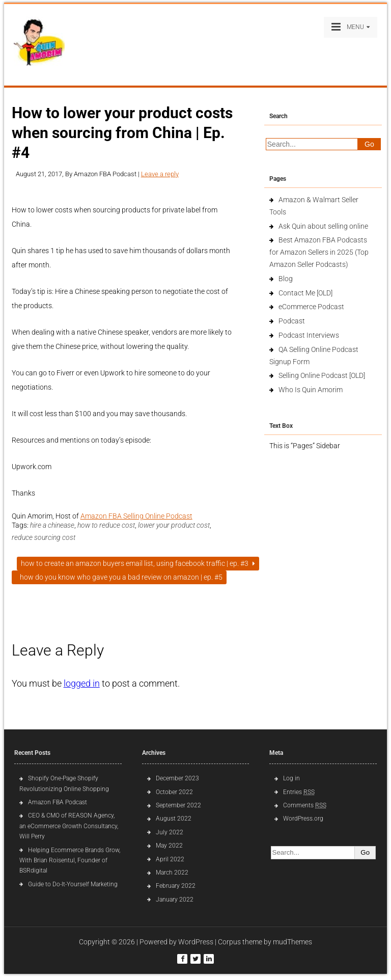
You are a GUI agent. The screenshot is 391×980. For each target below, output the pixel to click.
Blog (286, 279)
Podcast (292, 321)
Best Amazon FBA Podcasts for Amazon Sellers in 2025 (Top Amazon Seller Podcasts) (319, 252)
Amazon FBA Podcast (58, 802)
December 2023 (177, 778)
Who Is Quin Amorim (311, 390)
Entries (299, 792)
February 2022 (176, 886)
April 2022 (170, 859)
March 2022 (172, 873)
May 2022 (169, 846)
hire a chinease (52, 525)
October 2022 (174, 792)
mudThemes (292, 942)
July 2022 (170, 832)
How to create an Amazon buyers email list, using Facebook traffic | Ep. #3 (138, 563)
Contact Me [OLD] (305, 293)
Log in (291, 778)
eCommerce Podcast (311, 307)
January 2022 (175, 900)
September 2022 (178, 805)
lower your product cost (174, 525)
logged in (82, 683)
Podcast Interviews (309, 335)
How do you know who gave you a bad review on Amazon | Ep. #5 (119, 577)
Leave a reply (160, 174)
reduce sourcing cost (44, 537)
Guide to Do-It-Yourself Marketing (74, 884)
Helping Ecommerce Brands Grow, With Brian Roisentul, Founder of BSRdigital (70, 861)
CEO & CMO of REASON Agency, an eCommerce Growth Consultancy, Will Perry (69, 826)
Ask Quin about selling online (323, 226)
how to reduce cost (106, 525)
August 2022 (174, 819)
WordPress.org (303, 819)
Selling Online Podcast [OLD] (322, 375)
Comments (305, 805)
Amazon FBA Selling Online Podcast (136, 516)
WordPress (196, 942)
